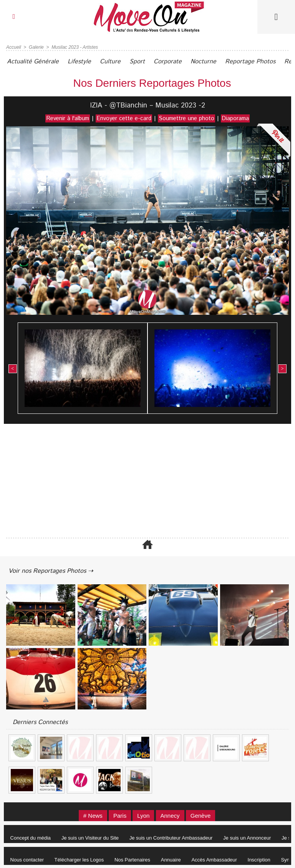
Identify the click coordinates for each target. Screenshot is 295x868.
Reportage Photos (250, 62)
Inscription (259, 860)
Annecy (170, 816)
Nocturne (203, 62)
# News (93, 816)
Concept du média (31, 838)
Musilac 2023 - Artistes (75, 47)
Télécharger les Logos (79, 860)
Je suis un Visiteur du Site (90, 838)
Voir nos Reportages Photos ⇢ (51, 571)
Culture (110, 62)
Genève (201, 816)
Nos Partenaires (132, 860)
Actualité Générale (33, 62)
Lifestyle (79, 62)
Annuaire (171, 860)
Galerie (36, 47)
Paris (120, 816)
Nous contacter (27, 860)
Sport (137, 62)
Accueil (14, 47)
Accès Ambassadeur (214, 860)
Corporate (168, 62)
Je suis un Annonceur (247, 838)
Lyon (143, 816)
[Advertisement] (147, 481)
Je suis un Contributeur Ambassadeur (171, 838)
